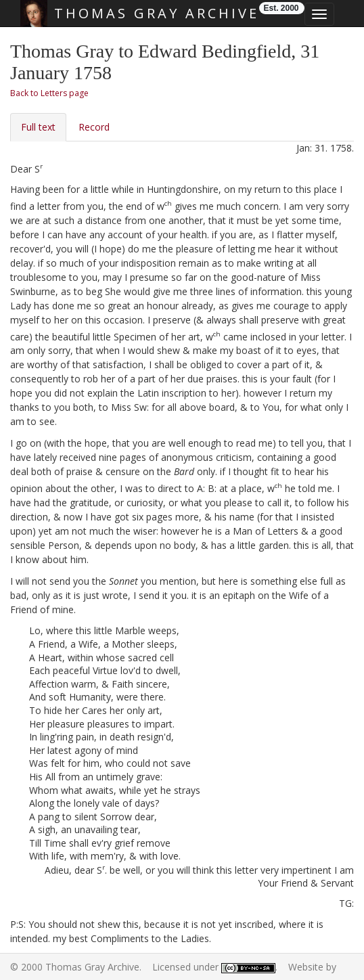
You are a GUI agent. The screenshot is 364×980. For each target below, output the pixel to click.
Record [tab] (94, 127)
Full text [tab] (38, 127)
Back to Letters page (49, 93)
